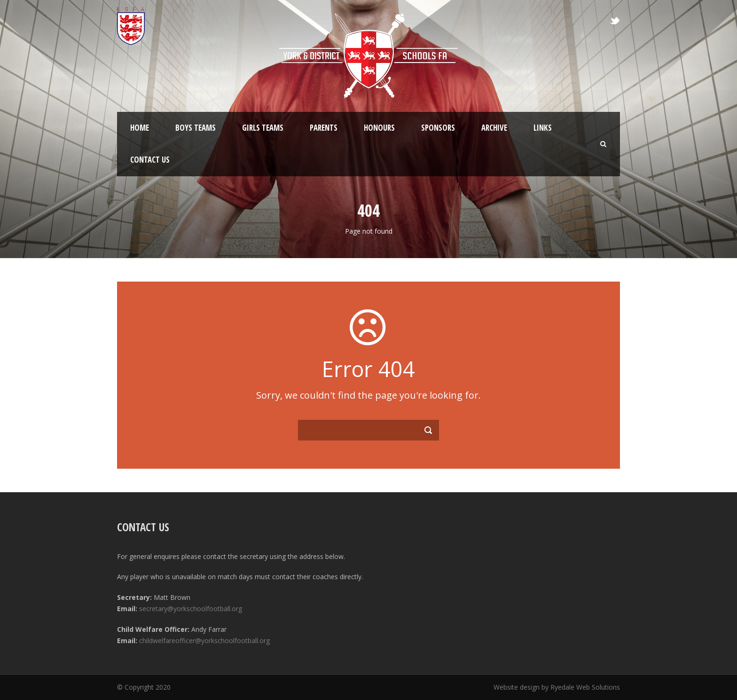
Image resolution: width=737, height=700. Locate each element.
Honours (379, 128)
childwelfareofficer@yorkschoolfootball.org (204, 641)
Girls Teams (263, 128)
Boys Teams (196, 128)
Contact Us (150, 160)
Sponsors (438, 128)
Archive (494, 128)
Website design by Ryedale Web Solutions (557, 687)
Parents (324, 128)
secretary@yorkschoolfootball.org (191, 609)
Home (140, 128)
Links (543, 128)
